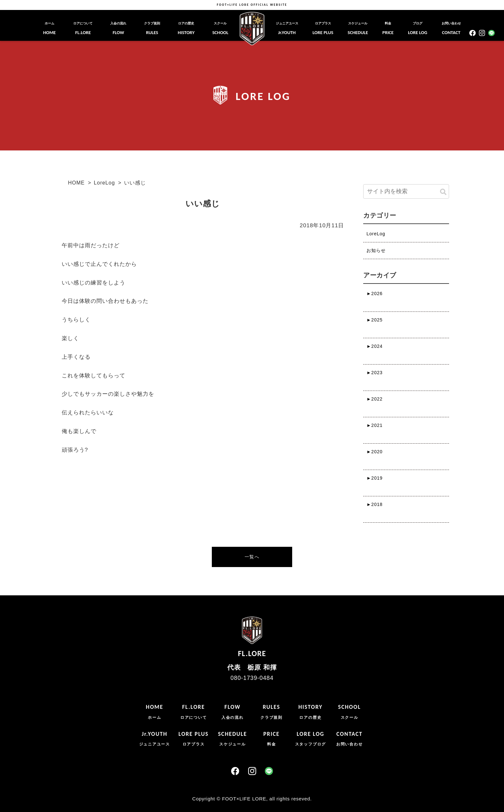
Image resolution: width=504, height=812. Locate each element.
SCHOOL (220, 28)
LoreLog (104, 183)
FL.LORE (83, 28)
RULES (152, 28)
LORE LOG (418, 28)
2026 (374, 293)
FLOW (118, 28)
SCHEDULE (358, 28)
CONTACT (451, 28)
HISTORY (186, 28)
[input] (406, 191)
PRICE (388, 28)
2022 (374, 399)
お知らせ (376, 250)
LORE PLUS (323, 28)
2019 (374, 478)
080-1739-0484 (252, 678)
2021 (374, 425)
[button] (443, 192)
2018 (374, 504)
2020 (374, 452)
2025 (374, 320)
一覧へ (252, 557)
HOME (49, 28)
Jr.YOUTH (287, 28)
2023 (374, 373)
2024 (374, 346)
